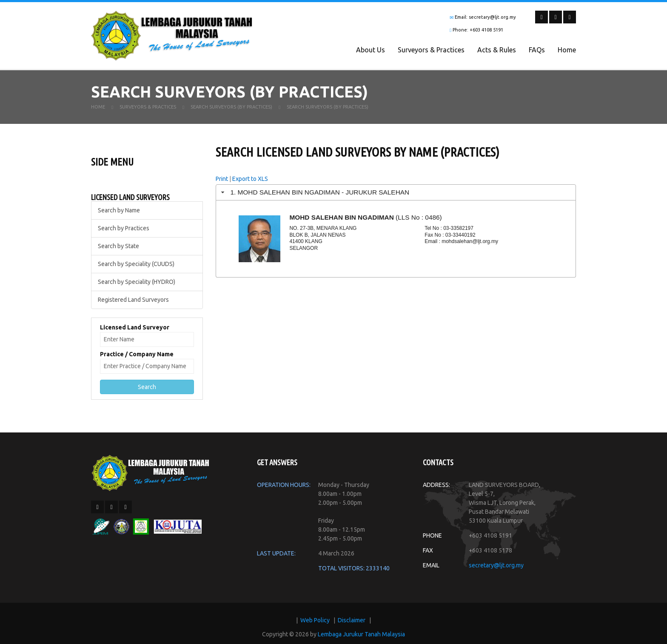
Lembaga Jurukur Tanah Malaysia (361, 638)
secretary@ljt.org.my (496, 569)
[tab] (396, 196)
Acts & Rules (497, 50)
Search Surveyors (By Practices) (231, 110)
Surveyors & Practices (431, 50)
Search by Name (119, 214)
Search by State (118, 249)
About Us (371, 50)
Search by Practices (124, 232)
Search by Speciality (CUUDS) (136, 267)
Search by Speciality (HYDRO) (137, 285)
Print (222, 182)
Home (567, 50)
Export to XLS (250, 182)
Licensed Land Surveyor (135, 331)
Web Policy (315, 624)
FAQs (537, 50)
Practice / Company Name (137, 358)
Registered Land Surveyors (133, 303)
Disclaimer (352, 624)
